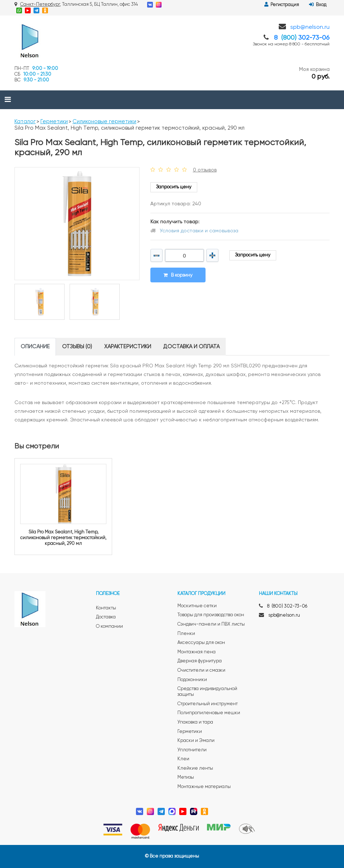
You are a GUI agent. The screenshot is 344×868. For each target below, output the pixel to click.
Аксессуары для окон (201, 643)
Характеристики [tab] (128, 347)
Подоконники (192, 680)
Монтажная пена (197, 652)
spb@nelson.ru (310, 27)
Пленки (186, 634)
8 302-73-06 (302, 38)
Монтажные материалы (204, 787)
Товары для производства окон (211, 615)
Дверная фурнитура (200, 661)
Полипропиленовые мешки (209, 713)
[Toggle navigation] (8, 100)
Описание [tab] (35, 347)
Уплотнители (192, 750)
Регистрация (282, 5)
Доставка (106, 617)
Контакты (106, 608)
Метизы (186, 777)
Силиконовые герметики (104, 122)
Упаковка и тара (195, 722)
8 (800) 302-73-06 (287, 606)
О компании (109, 627)
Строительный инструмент (208, 704)
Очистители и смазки (201, 670)
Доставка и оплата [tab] (191, 347)
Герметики (54, 122)
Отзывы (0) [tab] (77, 347)
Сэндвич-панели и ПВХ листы (211, 624)
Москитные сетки (197, 606)
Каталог (25, 122)
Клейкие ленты (195, 768)
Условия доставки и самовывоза (199, 231)
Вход (318, 5)
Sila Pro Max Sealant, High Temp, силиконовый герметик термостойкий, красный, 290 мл (63, 538)
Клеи (183, 759)
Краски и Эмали (196, 741)
